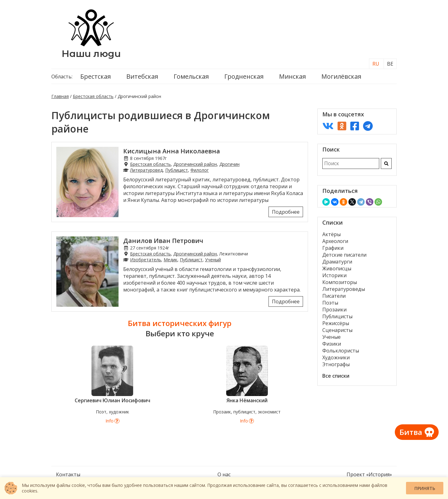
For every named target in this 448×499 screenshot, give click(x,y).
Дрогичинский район (195, 164)
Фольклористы (341, 351)
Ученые (331, 337)
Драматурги (337, 262)
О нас (224, 474)
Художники (336, 357)
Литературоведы (344, 289)
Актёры (331, 234)
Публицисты (337, 316)
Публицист (177, 170)
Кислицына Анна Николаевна (172, 151)
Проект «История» (369, 474)
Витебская (142, 76)
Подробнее (286, 212)
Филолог (200, 170)
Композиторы (340, 282)
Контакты (68, 474)
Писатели (334, 296)
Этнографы (336, 364)
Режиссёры (336, 323)
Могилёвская (341, 76)
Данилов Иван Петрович (163, 241)
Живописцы (337, 268)
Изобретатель (146, 260)
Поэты (330, 303)
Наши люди (91, 54)
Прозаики (334, 310)
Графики (333, 248)
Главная (60, 96)
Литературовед (146, 170)
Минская (292, 76)
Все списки (336, 376)
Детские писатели (344, 255)
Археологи (335, 241)
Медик (170, 260)
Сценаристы (337, 330)
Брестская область (93, 96)
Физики (332, 344)
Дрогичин (229, 164)
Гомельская (191, 76)
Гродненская (244, 76)
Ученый (213, 260)
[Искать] (386, 163)
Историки (334, 275)
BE (390, 64)
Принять (425, 488)
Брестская (96, 76)
